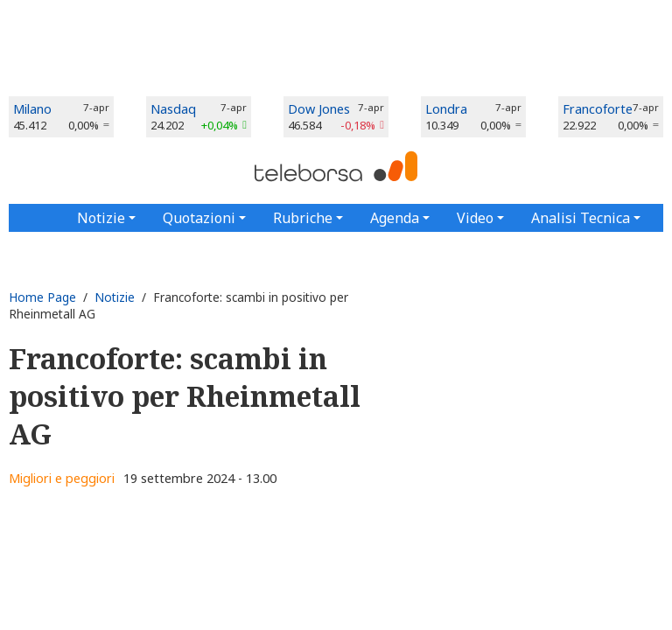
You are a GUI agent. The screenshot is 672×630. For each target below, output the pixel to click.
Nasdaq (173, 109)
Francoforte (598, 109)
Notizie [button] (101, 218)
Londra (446, 109)
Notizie (115, 297)
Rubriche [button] (303, 218)
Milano (32, 109)
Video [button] (475, 218)
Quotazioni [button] (199, 218)
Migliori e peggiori (62, 478)
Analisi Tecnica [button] (581, 218)
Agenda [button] (395, 218)
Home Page (42, 297)
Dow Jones (319, 109)
